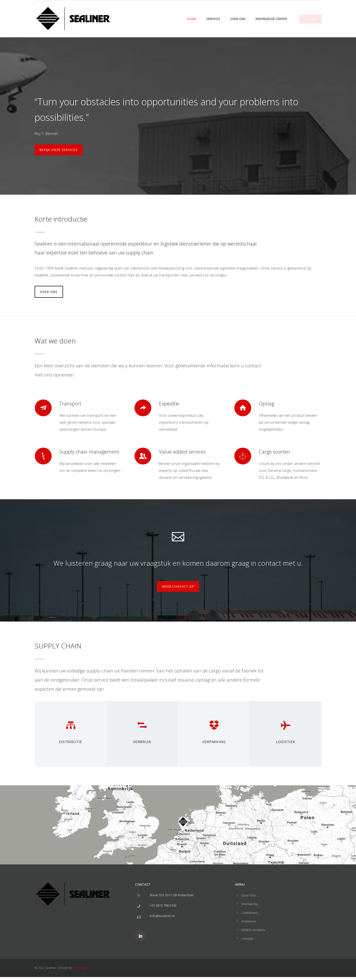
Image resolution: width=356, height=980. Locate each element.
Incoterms (249, 921)
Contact (247, 938)
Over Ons (238, 19)
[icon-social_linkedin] (141, 936)
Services (213, 19)
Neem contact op (178, 586)
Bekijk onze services (59, 150)
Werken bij (250, 904)
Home (192, 19)
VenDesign (80, 968)
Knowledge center (271, 19)
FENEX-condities (253, 930)
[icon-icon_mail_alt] (178, 536)
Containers (250, 913)
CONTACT (310, 19)
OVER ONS (49, 292)
